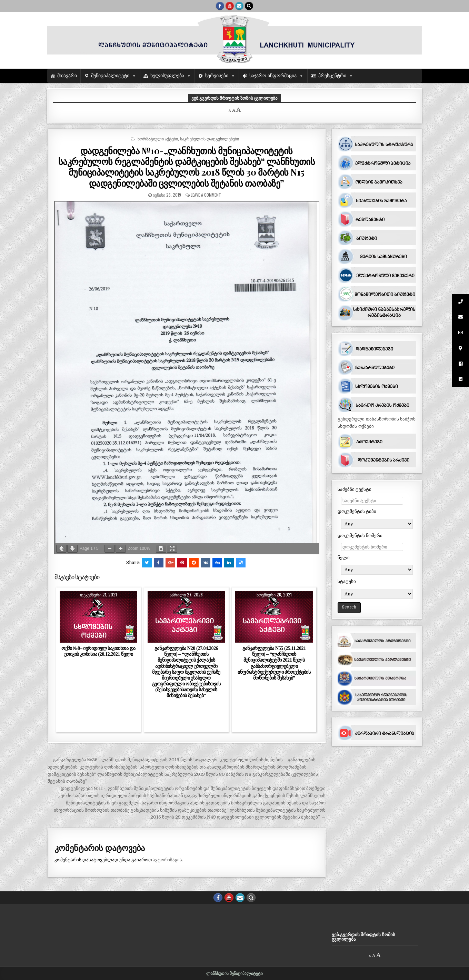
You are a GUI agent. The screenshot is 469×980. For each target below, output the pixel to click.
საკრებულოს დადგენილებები (209, 138)
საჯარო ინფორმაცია (273, 76)
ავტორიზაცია (167, 860)
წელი (344, 558)
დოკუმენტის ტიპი (357, 511)
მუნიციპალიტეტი (110, 76)
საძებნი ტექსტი (355, 489)
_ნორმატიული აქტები (157, 138)
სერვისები (217, 76)
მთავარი (67, 76)
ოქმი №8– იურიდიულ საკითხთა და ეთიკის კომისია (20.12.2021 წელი (98, 651)
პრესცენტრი (332, 76)
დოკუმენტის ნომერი (360, 536)
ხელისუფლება (167, 76)
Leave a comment (206, 195)
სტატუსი (347, 581)
